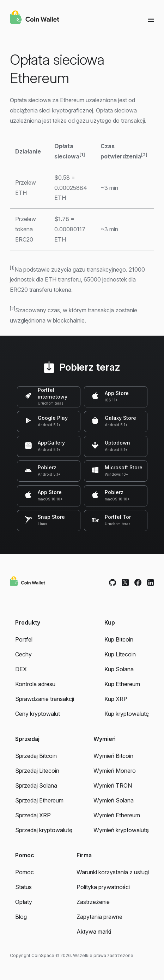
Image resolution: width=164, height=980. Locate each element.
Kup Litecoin (120, 654)
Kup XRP (116, 699)
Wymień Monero (115, 771)
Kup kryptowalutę (127, 714)
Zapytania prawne (99, 917)
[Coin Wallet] (35, 18)
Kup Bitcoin (119, 639)
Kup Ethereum (122, 684)
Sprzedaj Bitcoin (36, 756)
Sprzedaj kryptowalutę (44, 830)
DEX (21, 669)
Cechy (23, 654)
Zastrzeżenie (93, 902)
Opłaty (24, 902)
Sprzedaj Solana (36, 785)
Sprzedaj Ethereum (39, 800)
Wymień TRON (113, 785)
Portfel (24, 639)
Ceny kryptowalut (38, 714)
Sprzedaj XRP (33, 815)
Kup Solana (119, 669)
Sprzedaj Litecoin (37, 771)
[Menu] (151, 19)
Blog (21, 917)
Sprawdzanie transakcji (45, 699)
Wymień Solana (114, 800)
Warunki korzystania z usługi (113, 872)
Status (23, 887)
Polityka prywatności (103, 887)
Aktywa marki (94, 932)
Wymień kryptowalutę (121, 830)
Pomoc (25, 872)
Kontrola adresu (35, 684)
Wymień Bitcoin (113, 756)
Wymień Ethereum (117, 815)
